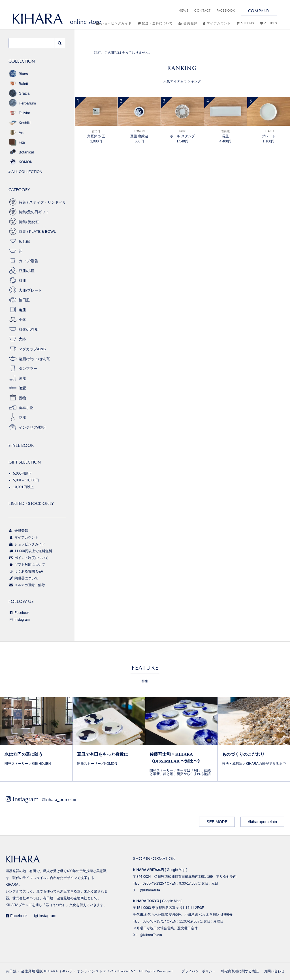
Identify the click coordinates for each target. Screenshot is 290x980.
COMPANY (259, 11)
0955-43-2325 (153, 883)
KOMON (21, 162)
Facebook (19, 613)
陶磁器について (23, 578)
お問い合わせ (274, 971)
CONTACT (202, 11)
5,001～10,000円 (26, 480)
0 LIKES (269, 23)
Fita (17, 142)
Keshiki (20, 123)
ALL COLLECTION (25, 172)
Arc (16, 133)
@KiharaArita (150, 890)
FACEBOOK (226, 11)
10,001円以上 (23, 487)
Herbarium (22, 103)
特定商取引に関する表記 (240, 971)
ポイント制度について (28, 558)
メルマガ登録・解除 (27, 585)
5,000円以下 (22, 473)
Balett (18, 84)
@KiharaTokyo (151, 935)
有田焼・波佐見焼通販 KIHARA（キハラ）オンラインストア (56, 971)
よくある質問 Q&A (26, 571)
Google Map (176, 870)
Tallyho (19, 113)
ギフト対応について (27, 565)
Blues (18, 74)
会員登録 (188, 23)
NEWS (184, 11)
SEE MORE (217, 822)
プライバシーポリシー (199, 971)
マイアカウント (217, 23)
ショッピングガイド (114, 23)
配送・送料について (155, 23)
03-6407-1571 (153, 921)
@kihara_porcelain (60, 799)
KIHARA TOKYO (146, 901)
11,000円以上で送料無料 (30, 551)
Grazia (19, 93)
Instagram (19, 620)
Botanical (21, 152)
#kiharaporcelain (262, 822)
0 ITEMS (245, 23)
